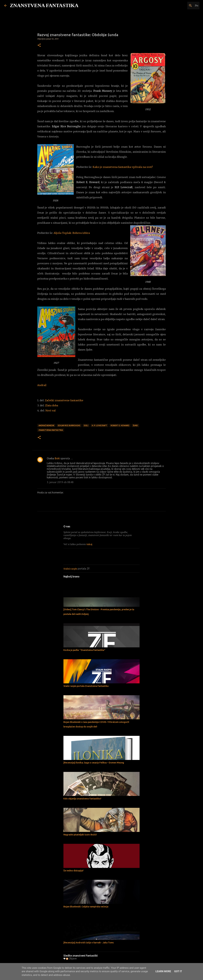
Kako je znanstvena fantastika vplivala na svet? (123, 167)
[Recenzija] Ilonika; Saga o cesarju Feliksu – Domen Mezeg (94, 763)
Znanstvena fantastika (51, 430)
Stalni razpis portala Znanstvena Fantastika (86, 686)
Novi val (51, 410)
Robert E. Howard (120, 425)
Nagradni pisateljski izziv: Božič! (80, 835)
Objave (71, 958)
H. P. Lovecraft (99, 425)
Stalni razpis (70, 569)
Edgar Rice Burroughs (69, 425)
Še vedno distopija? (74, 871)
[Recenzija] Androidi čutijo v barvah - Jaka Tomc (89, 943)
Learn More (163, 971)
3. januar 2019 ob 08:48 (60, 482)
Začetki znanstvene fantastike (64, 400)
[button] (39, 46)
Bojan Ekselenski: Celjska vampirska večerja (86, 907)
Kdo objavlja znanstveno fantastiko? (82, 799)
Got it (178, 971)
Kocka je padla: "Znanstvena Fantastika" (84, 650)
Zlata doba (52, 405)
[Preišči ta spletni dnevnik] (183, 6)
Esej (86, 425)
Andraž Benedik (46, 425)
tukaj (89, 544)
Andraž (42, 385)
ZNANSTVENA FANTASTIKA (44, 5)
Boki (57, 458)
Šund (135, 425)
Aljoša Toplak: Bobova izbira (72, 233)
